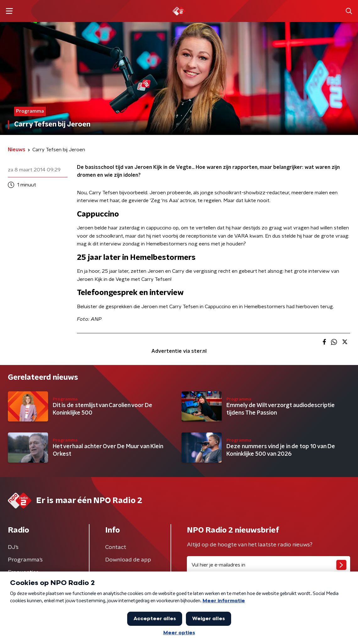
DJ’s (13, 547)
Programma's (25, 560)
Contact (116, 547)
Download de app (128, 560)
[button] (9, 11)
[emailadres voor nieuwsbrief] (268, 565)
